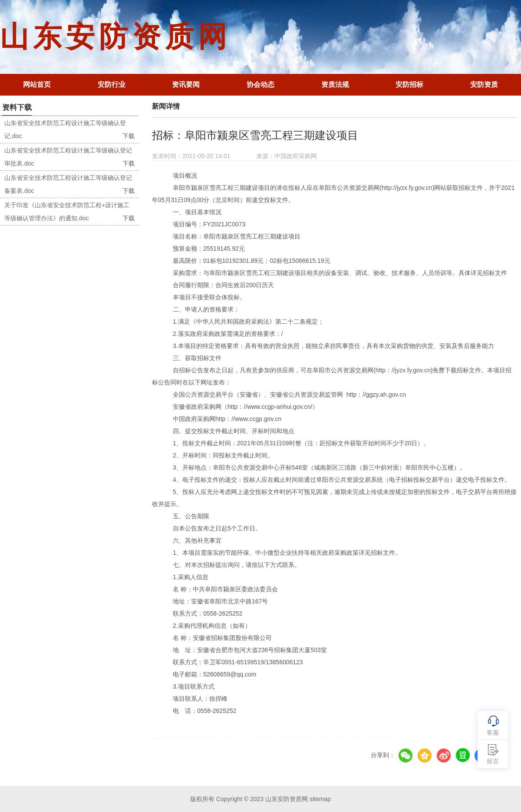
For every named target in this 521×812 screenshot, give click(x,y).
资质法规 (335, 85)
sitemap (320, 799)
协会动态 (260, 85)
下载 (129, 136)
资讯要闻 (186, 85)
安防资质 (484, 85)
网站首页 (37, 85)
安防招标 (409, 85)
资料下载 (17, 108)
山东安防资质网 (115, 37)
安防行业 (112, 85)
